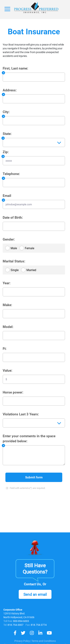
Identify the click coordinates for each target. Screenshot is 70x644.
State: (7, 134)
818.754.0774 (38, 625)
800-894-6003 (21, 621)
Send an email (35, 595)
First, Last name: (15, 68)
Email (7, 196)
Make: (7, 305)
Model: (8, 327)
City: (6, 112)
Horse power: (13, 392)
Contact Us (32, 584)
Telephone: (11, 174)
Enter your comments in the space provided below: (29, 439)
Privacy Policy (22, 641)
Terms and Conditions (44, 641)
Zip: (6, 152)
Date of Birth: (13, 218)
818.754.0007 (15, 625)
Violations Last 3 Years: (21, 414)
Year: (7, 283)
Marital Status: (14, 261)
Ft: (5, 349)
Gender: (9, 239)
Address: (10, 90)
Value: (7, 371)
